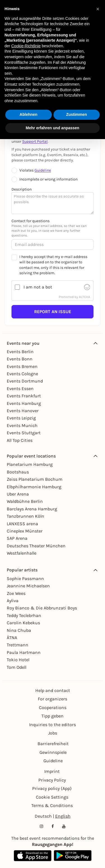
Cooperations (53, 708)
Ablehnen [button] (29, 114)
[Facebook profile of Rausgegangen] (53, 826)
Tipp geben (53, 716)
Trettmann (17, 645)
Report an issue (53, 312)
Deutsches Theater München (36, 546)
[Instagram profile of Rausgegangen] (41, 826)
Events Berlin (20, 352)
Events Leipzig (21, 418)
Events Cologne (22, 374)
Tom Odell (17, 667)
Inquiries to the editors (53, 725)
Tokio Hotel (18, 660)
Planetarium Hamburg (30, 464)
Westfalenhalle (22, 553)
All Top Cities (20, 440)
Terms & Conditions (52, 805)
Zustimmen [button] (77, 114)
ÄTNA (12, 638)
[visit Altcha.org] (87, 287)
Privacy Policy (52, 780)
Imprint (52, 771)
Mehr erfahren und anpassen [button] (53, 128)
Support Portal (35, 141)
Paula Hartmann (24, 652)
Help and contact (53, 690)
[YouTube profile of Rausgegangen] (64, 826)
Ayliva (13, 601)
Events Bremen (22, 366)
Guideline (43, 170)
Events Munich (22, 425)
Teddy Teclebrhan (24, 615)
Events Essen (20, 389)
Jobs (53, 733)
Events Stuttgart (24, 433)
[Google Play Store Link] (73, 856)
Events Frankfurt (24, 396)
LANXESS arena (22, 524)
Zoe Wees (16, 593)
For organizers (53, 699)
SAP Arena (17, 538)
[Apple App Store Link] (33, 856)
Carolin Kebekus (23, 623)
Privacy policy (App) (52, 788)
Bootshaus (18, 472)
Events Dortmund (25, 381)
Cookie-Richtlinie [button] (26, 46)
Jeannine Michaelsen (28, 586)
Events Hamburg (24, 403)
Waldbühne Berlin (25, 501)
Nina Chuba (19, 630)
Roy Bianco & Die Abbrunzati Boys (42, 608)
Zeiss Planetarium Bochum (35, 479)
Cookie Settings (52, 797)
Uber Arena (18, 494)
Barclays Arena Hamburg (32, 509)
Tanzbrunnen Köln (25, 516)
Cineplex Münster (25, 531)
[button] (98, 9)
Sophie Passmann (25, 579)
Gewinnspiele (53, 752)
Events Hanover (23, 411)
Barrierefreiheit (53, 744)
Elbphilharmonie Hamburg (34, 487)
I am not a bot (38, 287)
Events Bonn (20, 359)
